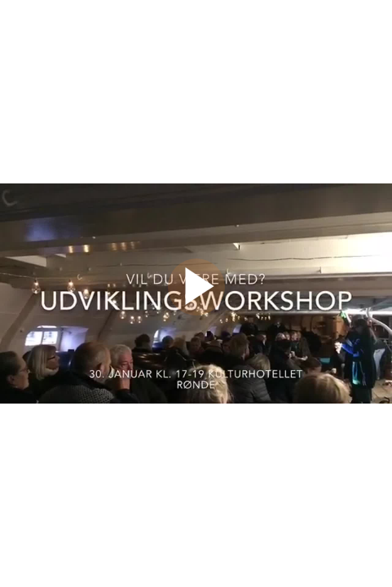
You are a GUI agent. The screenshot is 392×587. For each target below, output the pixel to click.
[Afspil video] (196, 311)
